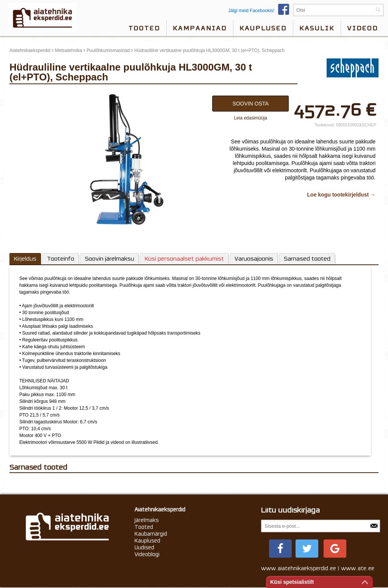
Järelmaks (147, 520)
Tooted (144, 28)
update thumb (26, 94)
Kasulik (317, 28)
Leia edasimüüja (250, 118)
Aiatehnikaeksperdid (30, 50)
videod (363, 28)
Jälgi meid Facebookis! (260, 11)
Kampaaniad (200, 28)
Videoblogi (147, 554)
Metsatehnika (68, 50)
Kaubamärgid (151, 534)
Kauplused (263, 28)
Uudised (144, 547)
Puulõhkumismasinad (108, 50)
